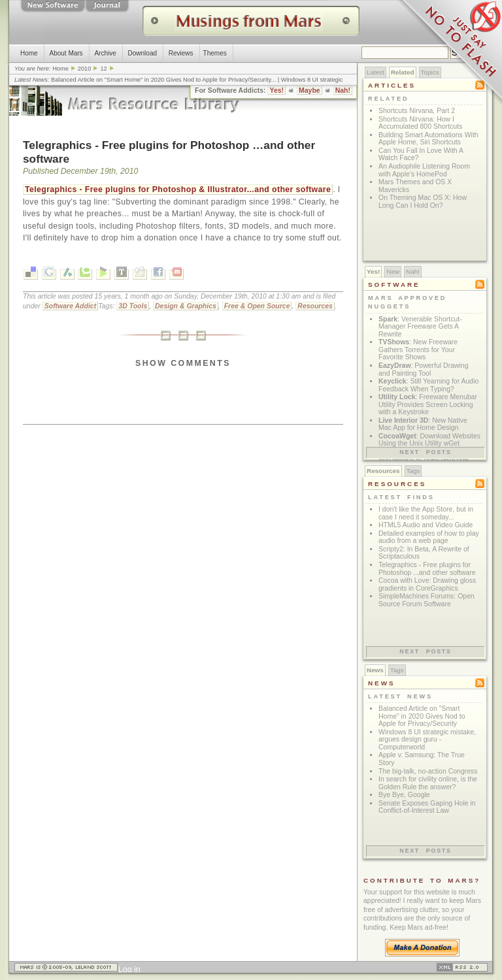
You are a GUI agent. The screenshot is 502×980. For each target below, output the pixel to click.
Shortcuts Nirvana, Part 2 (417, 111)
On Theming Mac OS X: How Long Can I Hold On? (423, 202)
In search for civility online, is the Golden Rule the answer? (428, 783)
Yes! (276, 90)
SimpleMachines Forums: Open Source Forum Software (427, 600)
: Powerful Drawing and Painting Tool (424, 369)
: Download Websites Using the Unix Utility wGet (429, 440)
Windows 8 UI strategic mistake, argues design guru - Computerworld (427, 740)
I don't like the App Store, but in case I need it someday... (426, 513)
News (375, 670)
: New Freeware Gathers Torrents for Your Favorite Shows (418, 350)
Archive (105, 53)
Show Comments (183, 363)
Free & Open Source (257, 306)
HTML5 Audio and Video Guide (426, 525)
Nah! (343, 90)
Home (29, 53)
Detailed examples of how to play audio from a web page (429, 537)
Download (142, 53)
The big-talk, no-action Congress (428, 771)
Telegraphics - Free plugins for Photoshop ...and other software (427, 569)
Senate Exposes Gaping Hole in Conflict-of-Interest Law (427, 807)
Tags (413, 471)
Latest (376, 72)
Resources (315, 306)
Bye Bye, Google (404, 795)
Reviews (181, 53)
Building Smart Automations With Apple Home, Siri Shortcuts (428, 139)
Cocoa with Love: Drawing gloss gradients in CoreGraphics (427, 584)
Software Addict (70, 306)
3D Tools (133, 306)
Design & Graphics (186, 306)
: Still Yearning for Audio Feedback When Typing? (428, 385)
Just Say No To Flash (450, 52)
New (393, 271)
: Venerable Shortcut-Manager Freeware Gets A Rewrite (420, 327)
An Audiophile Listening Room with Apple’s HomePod (424, 170)
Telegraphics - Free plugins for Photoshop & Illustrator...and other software (178, 189)
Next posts (426, 452)
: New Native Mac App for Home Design (423, 424)
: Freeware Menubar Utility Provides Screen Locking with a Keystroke (428, 404)
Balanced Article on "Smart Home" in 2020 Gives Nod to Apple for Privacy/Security (161, 80)
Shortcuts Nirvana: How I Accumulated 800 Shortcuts (420, 123)
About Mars (66, 53)
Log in (129, 970)
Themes (215, 53)
